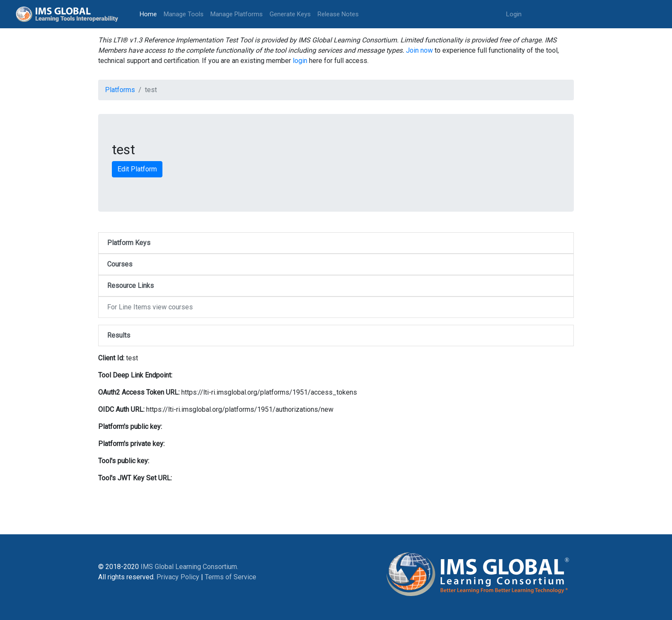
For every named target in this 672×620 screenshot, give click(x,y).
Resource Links (130, 286)
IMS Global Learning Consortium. (189, 567)
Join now (419, 50)
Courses (120, 264)
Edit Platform (137, 169)
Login (514, 14)
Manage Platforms (237, 14)
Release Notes (338, 14)
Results (119, 335)
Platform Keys (129, 243)
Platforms (120, 90)
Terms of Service (231, 577)
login (300, 61)
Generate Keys (290, 14)
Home (150, 13)
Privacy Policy (178, 577)
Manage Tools (184, 14)
